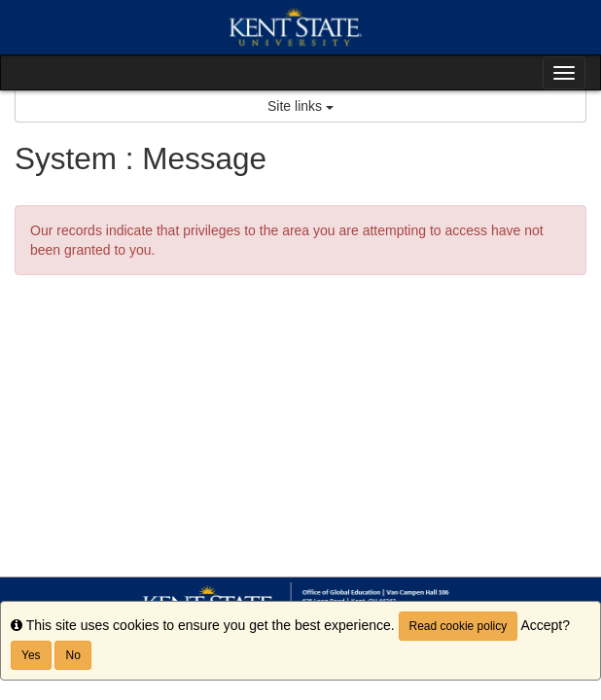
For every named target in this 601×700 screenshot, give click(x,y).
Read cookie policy (459, 626)
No (72, 655)
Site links (300, 106)
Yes (31, 655)
